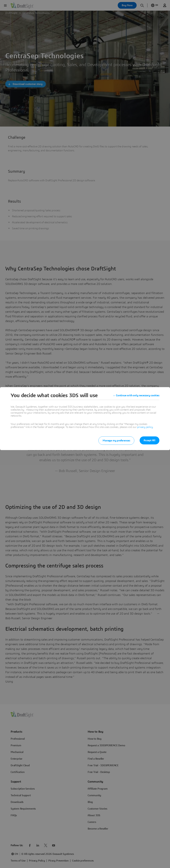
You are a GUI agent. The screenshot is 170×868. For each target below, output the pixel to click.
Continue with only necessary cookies (138, 395)
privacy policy (145, 427)
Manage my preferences (116, 441)
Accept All (149, 440)
